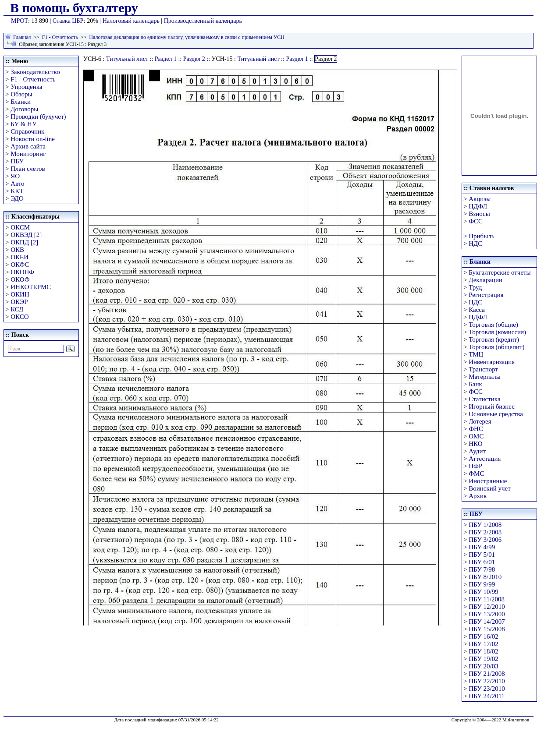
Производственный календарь (203, 21)
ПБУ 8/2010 (485, 577)
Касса (477, 310)
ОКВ (17, 250)
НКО (475, 444)
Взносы (479, 214)
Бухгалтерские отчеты (500, 272)
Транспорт (483, 369)
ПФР (475, 466)
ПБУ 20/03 (483, 666)
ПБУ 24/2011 (487, 696)
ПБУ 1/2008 (485, 525)
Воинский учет (490, 488)
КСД (17, 309)
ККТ (17, 191)
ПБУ (17, 161)
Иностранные (488, 481)
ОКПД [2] (24, 242)
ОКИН (20, 294)
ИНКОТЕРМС (31, 287)
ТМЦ (476, 354)
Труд (475, 287)
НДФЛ (478, 206)
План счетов (28, 169)
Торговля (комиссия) (497, 332)
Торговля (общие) (493, 325)
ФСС (476, 221)
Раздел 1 (166, 59)
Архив (478, 496)
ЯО (15, 176)
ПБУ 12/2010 (487, 607)
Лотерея (480, 421)
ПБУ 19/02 (483, 659)
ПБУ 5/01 (482, 555)
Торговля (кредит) (494, 339)
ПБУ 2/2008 (485, 532)
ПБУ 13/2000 (487, 614)
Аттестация (485, 459)
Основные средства (496, 414)
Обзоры (21, 94)
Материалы (485, 377)
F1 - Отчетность (60, 37)
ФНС (476, 429)
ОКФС (20, 265)
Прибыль (481, 236)
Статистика (484, 399)
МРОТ (20, 21)
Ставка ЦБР (68, 21)
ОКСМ (20, 227)
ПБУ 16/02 (483, 636)
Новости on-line (33, 139)
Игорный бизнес (492, 406)
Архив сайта (28, 146)
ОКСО (20, 317)
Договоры (24, 109)
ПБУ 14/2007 (487, 622)
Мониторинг (28, 154)
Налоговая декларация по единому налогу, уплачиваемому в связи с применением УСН (187, 37)
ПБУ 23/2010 (487, 689)
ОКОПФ (22, 272)
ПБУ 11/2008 (487, 599)
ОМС (476, 436)
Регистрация (486, 295)
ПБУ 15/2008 (487, 629)
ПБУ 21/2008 (487, 674)
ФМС (476, 473)
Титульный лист (127, 59)
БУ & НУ (23, 124)
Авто (17, 184)
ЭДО (17, 198)
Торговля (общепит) (496, 347)
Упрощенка (26, 87)
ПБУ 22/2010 (487, 681)
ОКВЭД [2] (26, 235)
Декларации (485, 280)
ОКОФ (20, 279)
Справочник (27, 131)
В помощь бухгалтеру (74, 8)
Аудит (477, 451)
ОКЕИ (20, 257)
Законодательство (35, 72)
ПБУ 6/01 (482, 562)
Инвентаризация (492, 362)
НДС (475, 244)
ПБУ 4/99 (482, 547)
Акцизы (480, 199)
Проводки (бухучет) (38, 117)
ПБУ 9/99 (482, 584)
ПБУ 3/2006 (485, 540)
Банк (475, 384)
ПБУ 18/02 (483, 651)
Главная (22, 37)
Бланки (21, 102)
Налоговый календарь (131, 21)
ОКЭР (19, 302)
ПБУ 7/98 (482, 569)
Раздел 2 (194, 59)
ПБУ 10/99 (483, 592)
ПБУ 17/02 (483, 644)
